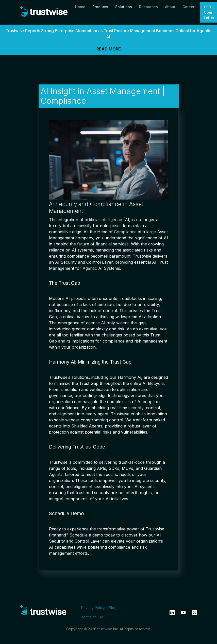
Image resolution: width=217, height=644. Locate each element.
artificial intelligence (103, 220)
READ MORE (109, 49)
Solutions (124, 7)
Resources (148, 7)
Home (80, 7)
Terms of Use (92, 617)
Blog (113, 608)
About (170, 7)
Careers (189, 7)
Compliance (125, 232)
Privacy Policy (93, 608)
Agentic (90, 268)
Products (100, 7)
